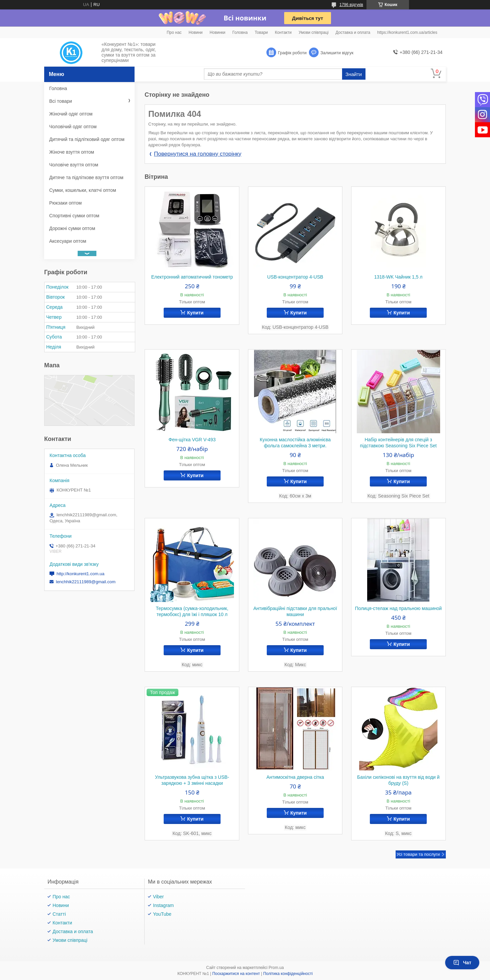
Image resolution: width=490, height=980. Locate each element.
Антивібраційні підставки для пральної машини (295, 611)
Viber (158, 897)
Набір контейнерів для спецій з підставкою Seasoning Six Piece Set (398, 443)
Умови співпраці (313, 32)
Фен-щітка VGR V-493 (192, 440)
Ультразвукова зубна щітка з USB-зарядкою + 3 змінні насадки (192, 780)
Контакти (283, 32)
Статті (59, 914)
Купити (195, 313)
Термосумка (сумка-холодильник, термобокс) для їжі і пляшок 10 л (192, 611)
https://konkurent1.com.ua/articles (407, 32)
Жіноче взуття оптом (72, 152)
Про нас (174, 32)
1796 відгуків (351, 5)
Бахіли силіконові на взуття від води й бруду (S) (398, 780)
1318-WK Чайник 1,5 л (398, 277)
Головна (240, 32)
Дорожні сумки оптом (72, 228)
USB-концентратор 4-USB (295, 277)
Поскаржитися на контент (236, 974)
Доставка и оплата (353, 32)
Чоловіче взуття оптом (74, 165)
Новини (196, 32)
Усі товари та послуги (418, 854)
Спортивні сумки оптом (74, 216)
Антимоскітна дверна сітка (295, 777)
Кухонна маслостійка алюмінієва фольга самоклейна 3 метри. (295, 443)
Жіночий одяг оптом (71, 114)
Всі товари (61, 101)
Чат (462, 963)
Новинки (217, 32)
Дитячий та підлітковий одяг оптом (87, 139)
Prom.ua (276, 968)
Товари (261, 32)
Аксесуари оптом (68, 241)
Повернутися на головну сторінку (198, 154)
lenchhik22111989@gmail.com (86, 582)
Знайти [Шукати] (354, 74)
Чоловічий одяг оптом (73, 127)
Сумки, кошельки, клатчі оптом (83, 190)
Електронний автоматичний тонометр (192, 277)
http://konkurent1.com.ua (80, 574)
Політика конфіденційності (288, 974)
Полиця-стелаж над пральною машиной (398, 608)
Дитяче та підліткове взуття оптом (86, 177)
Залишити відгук (337, 53)
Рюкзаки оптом (65, 203)
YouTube (162, 914)
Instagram (163, 905)
